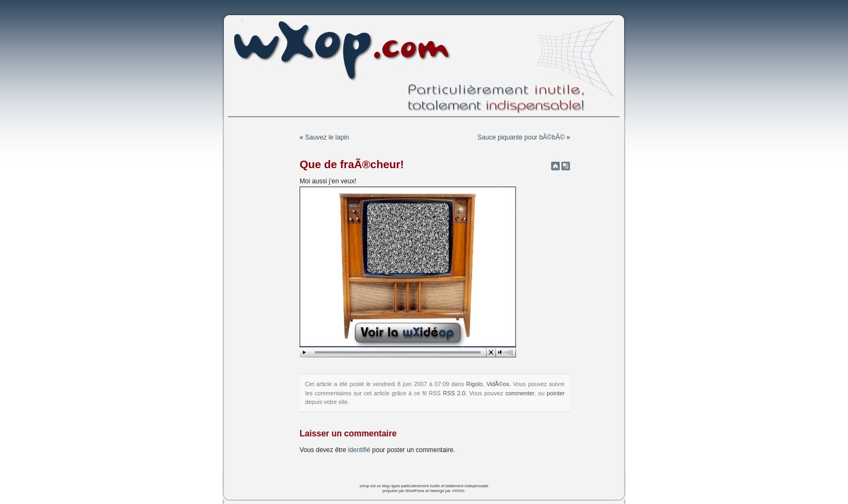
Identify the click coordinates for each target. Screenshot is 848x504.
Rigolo (475, 384)
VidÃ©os (498, 384)
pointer (556, 393)
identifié (359, 450)
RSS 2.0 (454, 393)
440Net (458, 491)
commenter (519, 393)
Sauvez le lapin (327, 137)
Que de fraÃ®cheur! (352, 164)
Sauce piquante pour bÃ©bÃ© (521, 137)
